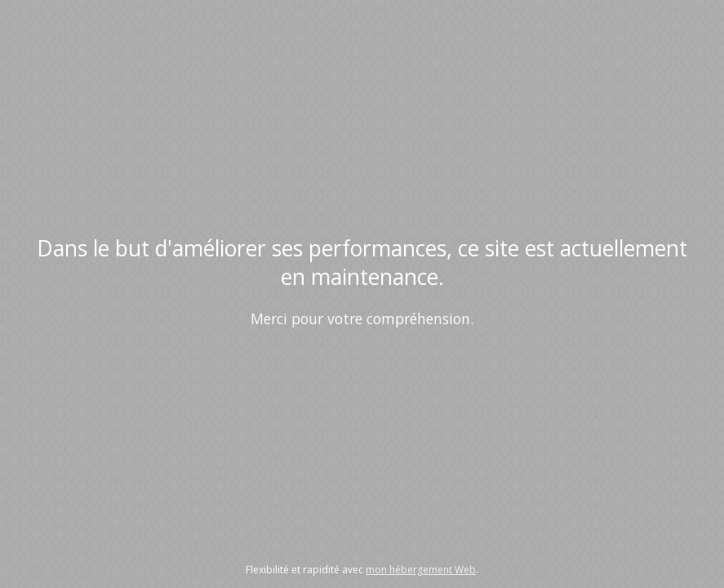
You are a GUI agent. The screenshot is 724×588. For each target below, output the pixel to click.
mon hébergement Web (421, 570)
